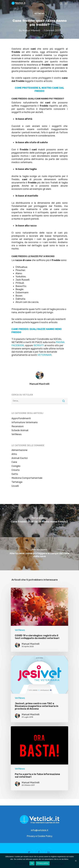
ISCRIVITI (39, 345)
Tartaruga (17, 482)
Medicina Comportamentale (27, 478)
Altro (14, 454)
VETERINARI (45, 355)
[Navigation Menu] (66, 3)
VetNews (39, 14)
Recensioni (18, 426)
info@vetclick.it (40, 830)
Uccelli (15, 486)
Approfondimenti (21, 418)
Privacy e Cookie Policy (40, 836)
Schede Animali (20, 430)
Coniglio (16, 466)
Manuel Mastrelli (31, 31)
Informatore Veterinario (25, 422)
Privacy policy (43, 863)
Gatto (15, 474)
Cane (14, 462)
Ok (32, 863)
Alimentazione (19, 450)
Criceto (16, 470)
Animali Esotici (20, 458)
